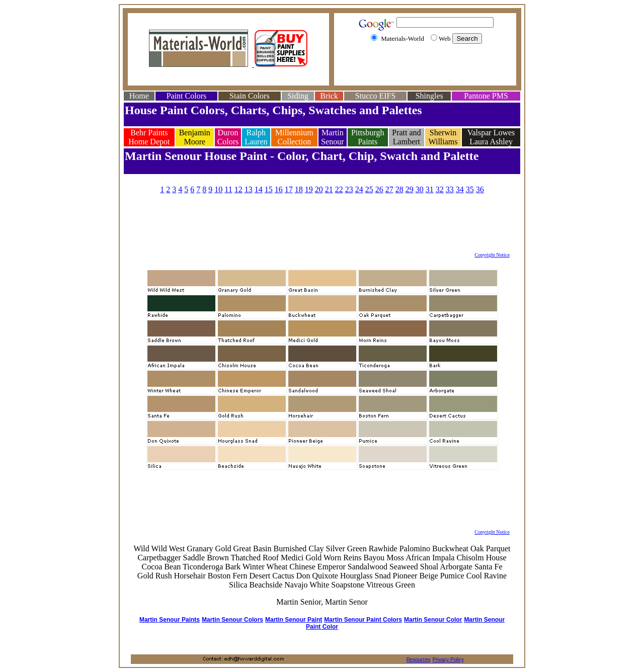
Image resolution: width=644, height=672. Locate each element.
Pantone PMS (486, 96)
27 (389, 189)
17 (289, 189)
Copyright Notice (492, 255)
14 (259, 189)
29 (410, 189)
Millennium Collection (294, 137)
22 (339, 189)
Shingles (429, 96)
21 (329, 189)
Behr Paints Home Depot (149, 137)
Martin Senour (332, 137)
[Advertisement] (425, 67)
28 (399, 189)
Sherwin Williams (443, 137)
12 (238, 189)
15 (269, 189)
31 (430, 189)
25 (369, 189)
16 (279, 189)
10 (218, 189)
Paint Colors (187, 96)
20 (319, 189)
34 (460, 189)
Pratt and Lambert (406, 137)
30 (420, 189)
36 (480, 189)
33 (450, 189)
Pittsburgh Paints (368, 137)
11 (228, 189)
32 (440, 189)
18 (299, 189)
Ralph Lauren (256, 137)
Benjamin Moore (195, 137)
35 (470, 189)
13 (249, 189)
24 (359, 189)
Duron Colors (228, 137)
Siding (298, 96)
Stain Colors (250, 96)
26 (379, 189)
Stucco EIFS (375, 96)
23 (349, 189)
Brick (329, 96)
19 (309, 189)
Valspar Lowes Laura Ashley (491, 137)
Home (139, 96)
